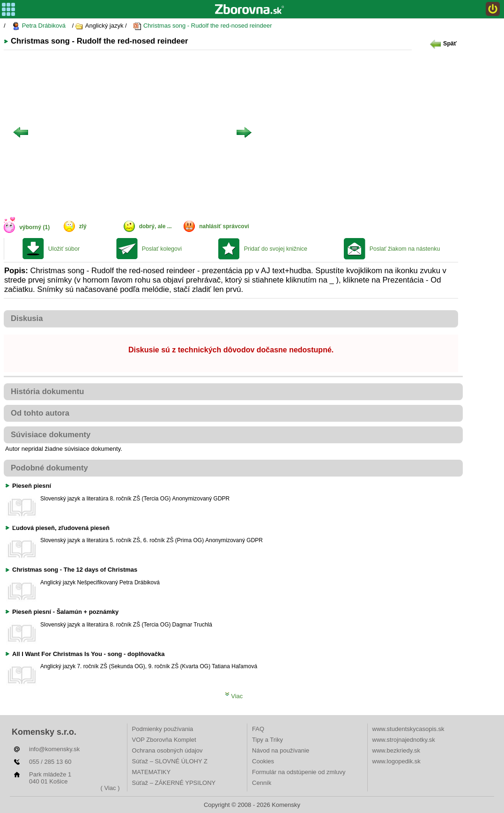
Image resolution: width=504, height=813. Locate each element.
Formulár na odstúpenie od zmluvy (299, 772)
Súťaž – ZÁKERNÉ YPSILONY (174, 783)
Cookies (263, 761)
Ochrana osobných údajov (167, 750)
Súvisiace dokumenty (51, 435)
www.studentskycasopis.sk (408, 729)
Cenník (262, 783)
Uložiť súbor (64, 249)
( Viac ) (110, 788)
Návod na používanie (281, 750)
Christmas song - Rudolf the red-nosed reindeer (202, 26)
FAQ (258, 729)
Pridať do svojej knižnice (276, 249)
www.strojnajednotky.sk (404, 740)
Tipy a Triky (267, 740)
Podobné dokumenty (49, 468)
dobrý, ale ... (156, 226)
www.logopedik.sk (397, 761)
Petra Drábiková (39, 26)
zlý (83, 226)
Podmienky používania (163, 729)
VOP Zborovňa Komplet (164, 740)
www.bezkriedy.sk (396, 750)
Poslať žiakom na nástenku (405, 249)
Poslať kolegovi (162, 249)
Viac (234, 696)
